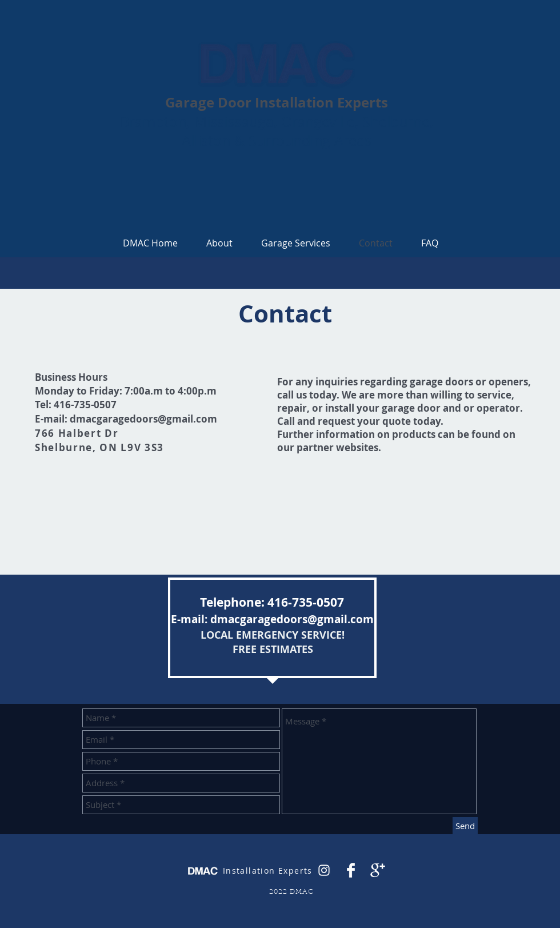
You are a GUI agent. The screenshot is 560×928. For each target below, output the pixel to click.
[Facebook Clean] (351, 870)
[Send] (465, 826)
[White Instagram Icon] (324, 870)
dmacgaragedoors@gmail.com (143, 419)
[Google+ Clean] (378, 870)
